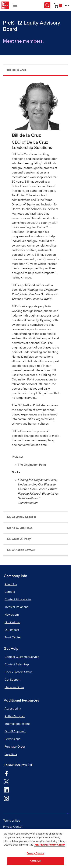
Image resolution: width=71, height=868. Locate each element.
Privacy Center (13, 827)
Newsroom (12, 615)
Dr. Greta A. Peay (19, 539)
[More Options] (67, 5)
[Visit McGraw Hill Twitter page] (6, 781)
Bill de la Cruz (17, 70)
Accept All (35, 861)
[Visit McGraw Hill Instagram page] (6, 798)
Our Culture (12, 622)
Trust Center (13, 637)
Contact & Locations (18, 599)
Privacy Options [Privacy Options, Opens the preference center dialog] (35, 853)
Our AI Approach (15, 731)
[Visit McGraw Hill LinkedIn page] (6, 790)
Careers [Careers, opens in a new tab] (10, 592)
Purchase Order (15, 747)
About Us (11, 584)
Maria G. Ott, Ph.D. (20, 528)
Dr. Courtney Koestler (22, 517)
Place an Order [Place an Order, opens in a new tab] (14, 687)
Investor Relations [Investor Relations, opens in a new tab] (16, 607)
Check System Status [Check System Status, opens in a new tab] (18, 672)
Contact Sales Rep (17, 664)
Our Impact (12, 630)
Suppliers (11, 754)
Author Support (15, 716)
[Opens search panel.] (47, 5)
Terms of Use (12, 821)
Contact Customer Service (22, 657)
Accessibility (13, 709)
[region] (35, 849)
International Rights (17, 724)
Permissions (12, 739)
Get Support (12, 680)
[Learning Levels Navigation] (15, 5)
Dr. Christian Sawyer (21, 550)
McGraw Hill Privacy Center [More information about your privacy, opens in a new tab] (50, 845)
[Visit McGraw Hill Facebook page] (6, 773)
